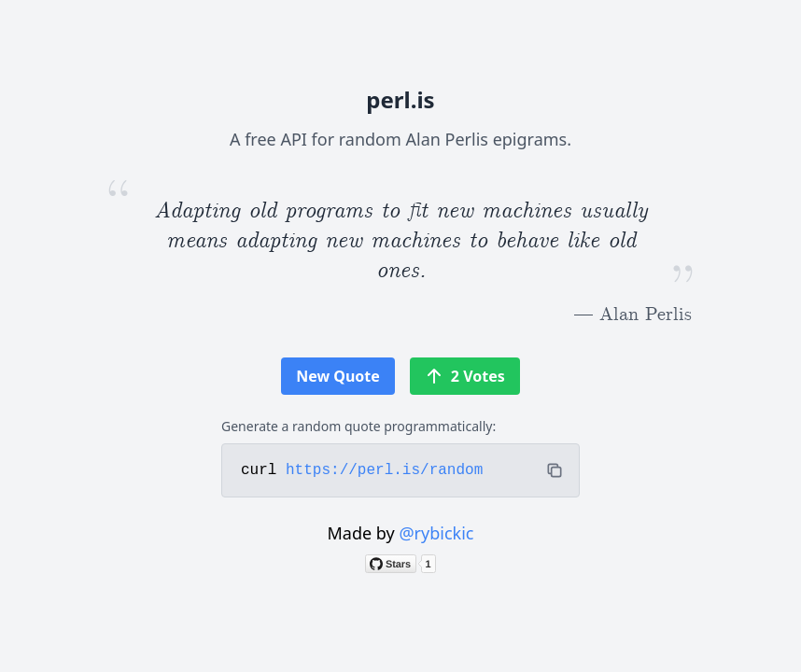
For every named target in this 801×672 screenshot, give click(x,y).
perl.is (400, 99)
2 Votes (465, 376)
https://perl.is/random (384, 470)
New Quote (338, 376)
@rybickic (436, 533)
